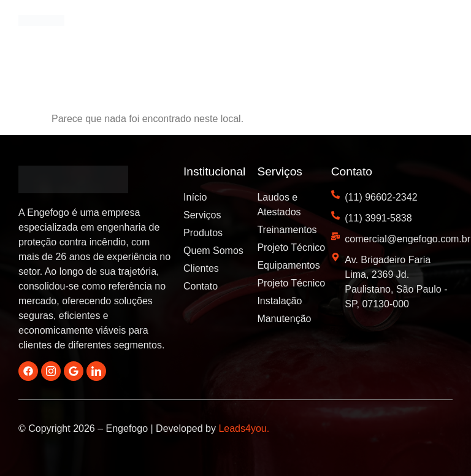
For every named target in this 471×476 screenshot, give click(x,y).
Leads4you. (244, 428)
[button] (440, 26)
